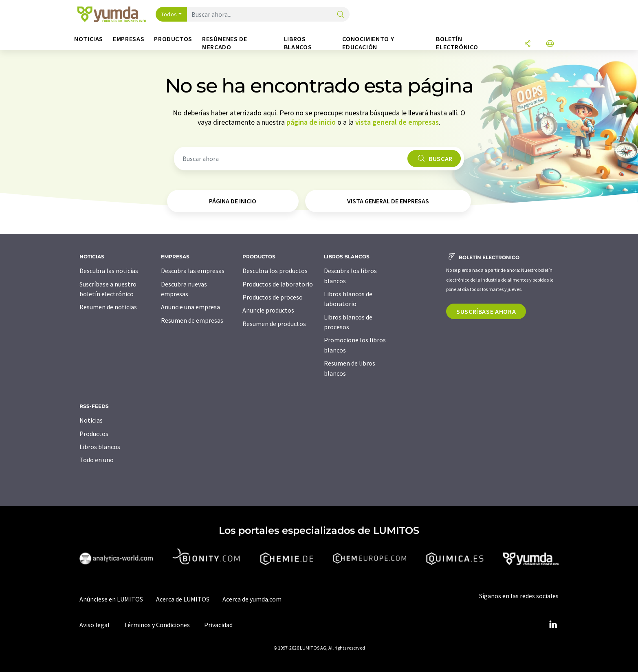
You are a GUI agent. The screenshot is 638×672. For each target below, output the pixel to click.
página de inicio (311, 122)
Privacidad (218, 625)
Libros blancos (100, 447)
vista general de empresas (397, 122)
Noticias (91, 420)
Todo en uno (97, 460)
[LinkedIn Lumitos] (553, 625)
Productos (94, 434)
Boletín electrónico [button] (457, 43)
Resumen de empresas (192, 320)
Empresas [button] (129, 39)
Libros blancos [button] (298, 43)
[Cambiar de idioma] (550, 44)
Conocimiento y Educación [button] (368, 43)
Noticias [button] (89, 39)
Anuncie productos (268, 310)
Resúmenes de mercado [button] (225, 43)
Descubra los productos (275, 271)
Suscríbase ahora (486, 311)
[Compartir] (528, 44)
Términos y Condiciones (157, 625)
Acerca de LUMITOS (183, 599)
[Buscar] (341, 15)
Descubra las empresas (193, 271)
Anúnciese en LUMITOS (111, 599)
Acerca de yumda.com (252, 599)
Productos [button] (173, 39)
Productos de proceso (273, 297)
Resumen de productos (274, 324)
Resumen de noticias (108, 307)
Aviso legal (95, 625)
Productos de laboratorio (278, 284)
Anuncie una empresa (190, 307)
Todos (169, 14)
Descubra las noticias (109, 271)
